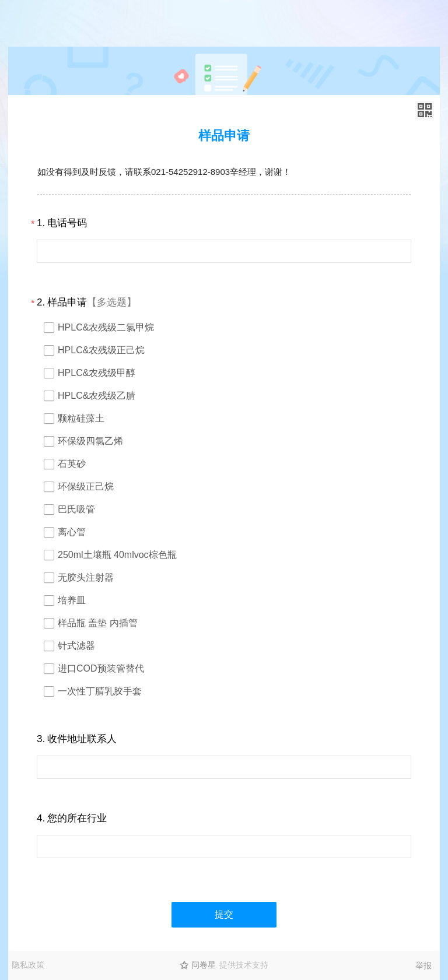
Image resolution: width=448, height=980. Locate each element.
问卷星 (204, 965)
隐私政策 (28, 965)
